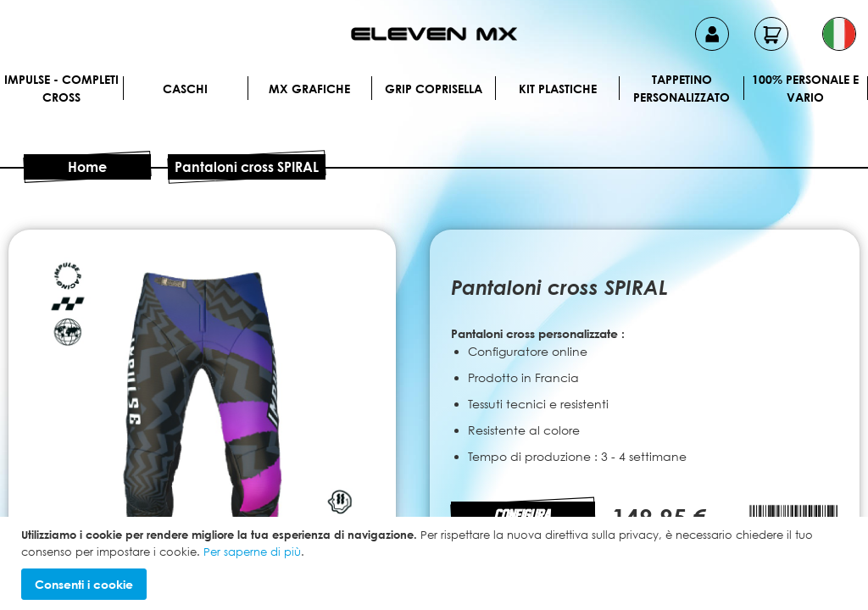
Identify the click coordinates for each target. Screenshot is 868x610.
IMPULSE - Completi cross (61, 88)
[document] (436, 563)
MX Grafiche (309, 89)
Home (87, 167)
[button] (839, 34)
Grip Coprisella (434, 89)
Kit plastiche (558, 89)
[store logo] (434, 34)
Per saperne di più (252, 552)
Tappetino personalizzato (682, 88)
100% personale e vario (805, 88)
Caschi (185, 89)
